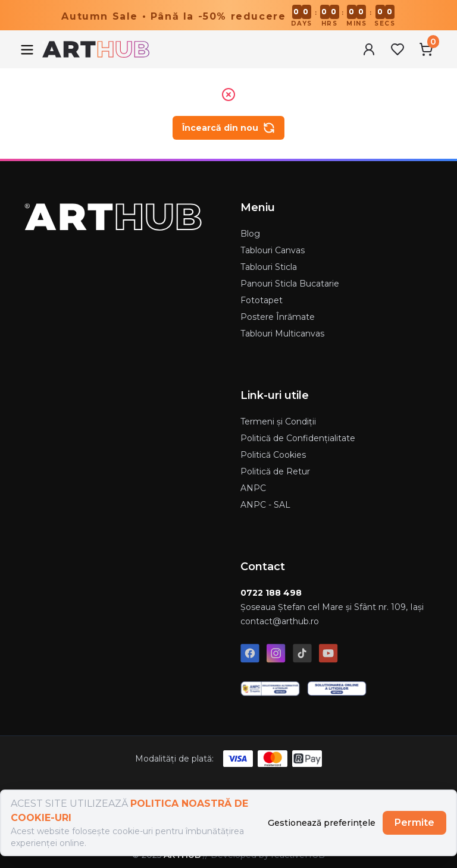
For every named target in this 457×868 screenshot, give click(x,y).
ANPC (253, 488)
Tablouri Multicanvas (282, 334)
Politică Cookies (273, 455)
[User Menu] (369, 49)
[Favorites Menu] (397, 49)
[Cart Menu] (426, 49)
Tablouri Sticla (269, 267)
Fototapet (262, 300)
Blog (250, 234)
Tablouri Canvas (273, 250)
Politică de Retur (275, 471)
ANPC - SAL (265, 505)
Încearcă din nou (228, 128)
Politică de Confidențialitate (298, 438)
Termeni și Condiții (278, 422)
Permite (414, 823)
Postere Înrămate (278, 317)
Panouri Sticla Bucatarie (290, 284)
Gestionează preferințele (322, 823)
